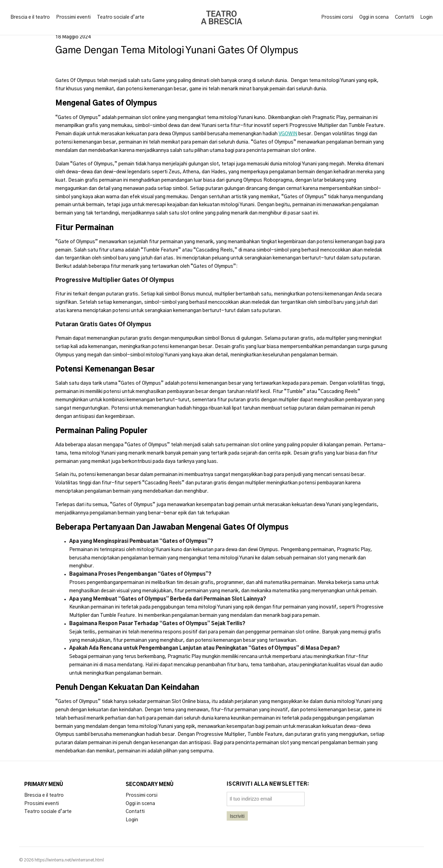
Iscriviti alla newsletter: (268, 784)
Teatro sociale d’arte (121, 17)
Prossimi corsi (337, 17)
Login (426, 17)
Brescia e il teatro (30, 17)
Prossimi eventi (73, 17)
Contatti (404, 17)
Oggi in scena (374, 17)
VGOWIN (288, 134)
